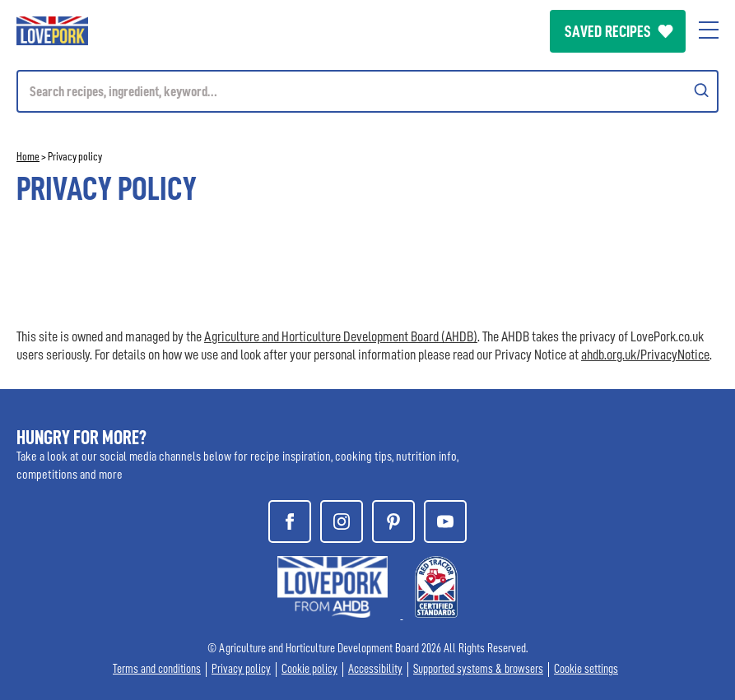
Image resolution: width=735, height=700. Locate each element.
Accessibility (375, 669)
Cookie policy (309, 669)
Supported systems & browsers (478, 669)
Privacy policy (241, 669)
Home (28, 156)
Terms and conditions (157, 669)
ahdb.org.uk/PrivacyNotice (645, 355)
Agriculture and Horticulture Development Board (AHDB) (341, 336)
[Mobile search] (367, 91)
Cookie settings (586, 669)
